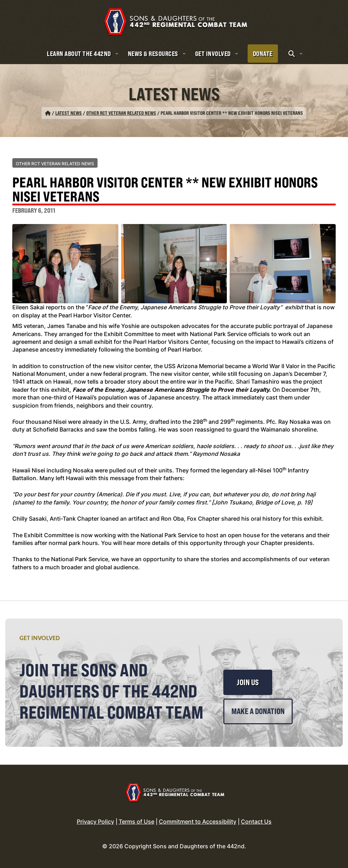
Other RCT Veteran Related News (121, 113)
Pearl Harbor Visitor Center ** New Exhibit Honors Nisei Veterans (165, 190)
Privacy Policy (95, 821)
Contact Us (256, 821)
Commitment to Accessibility (198, 821)
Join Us (248, 682)
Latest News (69, 113)
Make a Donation (258, 711)
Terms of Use (136, 821)
